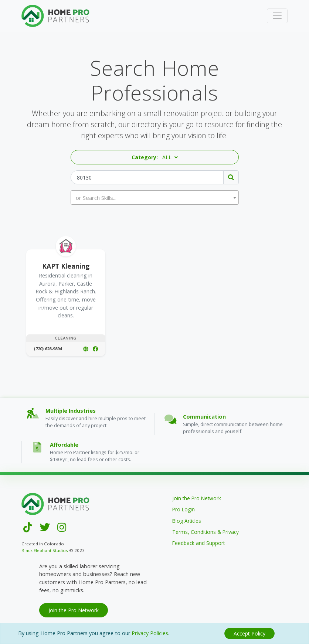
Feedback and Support (198, 543)
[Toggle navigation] (277, 16)
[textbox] (155, 198)
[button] (155, 157)
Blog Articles (187, 521)
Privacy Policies (150, 633)
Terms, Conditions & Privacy (206, 532)
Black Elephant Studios (45, 550)
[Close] (249, 633)
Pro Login (184, 509)
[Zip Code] (147, 177)
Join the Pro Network (197, 498)
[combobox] (155, 197)
